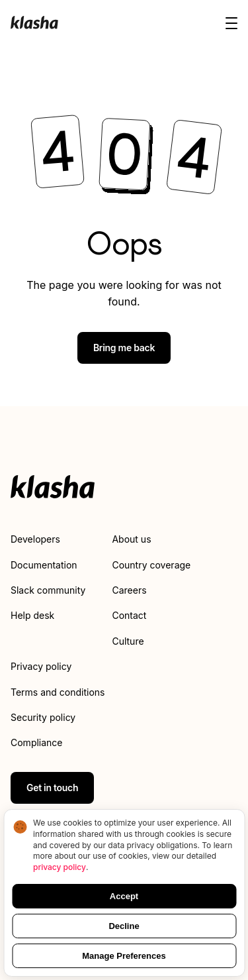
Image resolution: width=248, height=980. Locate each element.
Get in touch (52, 788)
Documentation (44, 565)
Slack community (48, 590)
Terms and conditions (58, 692)
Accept (124, 896)
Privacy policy (41, 666)
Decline (124, 926)
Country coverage (151, 565)
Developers (35, 539)
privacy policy (60, 867)
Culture (128, 641)
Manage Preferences (124, 956)
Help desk (32, 615)
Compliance (37, 742)
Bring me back (124, 348)
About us (131, 539)
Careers (129, 590)
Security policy (43, 717)
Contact (129, 615)
